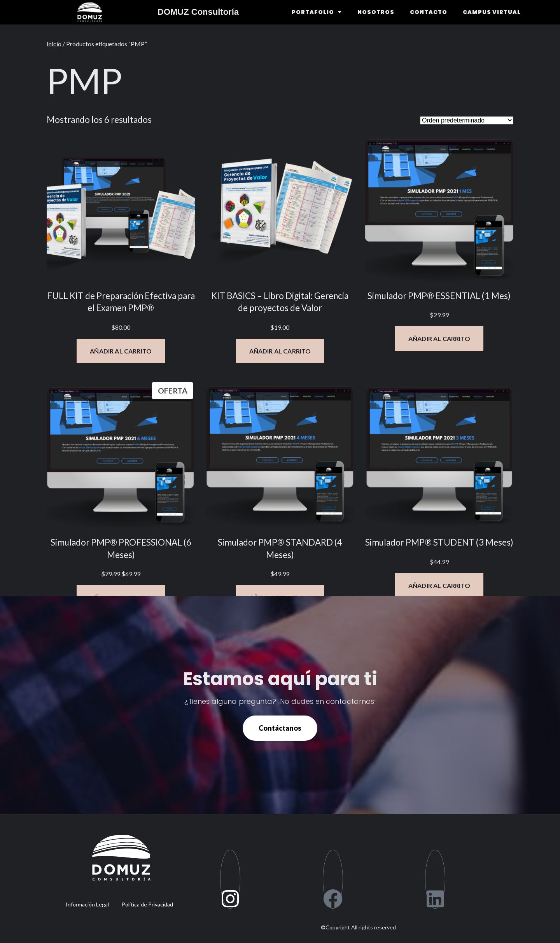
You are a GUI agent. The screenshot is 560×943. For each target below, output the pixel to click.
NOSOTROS (376, 12)
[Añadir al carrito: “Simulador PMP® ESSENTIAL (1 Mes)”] (439, 339)
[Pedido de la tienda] (467, 120)
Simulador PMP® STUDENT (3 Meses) (439, 542)
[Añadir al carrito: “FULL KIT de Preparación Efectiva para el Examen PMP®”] (121, 351)
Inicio (54, 44)
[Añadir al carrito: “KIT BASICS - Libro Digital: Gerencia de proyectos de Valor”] (280, 351)
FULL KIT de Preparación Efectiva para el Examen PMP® (121, 302)
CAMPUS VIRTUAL (492, 12)
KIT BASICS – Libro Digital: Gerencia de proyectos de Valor (280, 302)
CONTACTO (429, 12)
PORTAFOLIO (317, 12)
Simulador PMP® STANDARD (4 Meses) (280, 548)
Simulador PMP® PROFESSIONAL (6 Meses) (121, 548)
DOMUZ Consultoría (198, 12)
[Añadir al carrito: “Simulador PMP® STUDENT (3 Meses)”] (439, 585)
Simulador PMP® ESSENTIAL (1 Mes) (439, 296)
